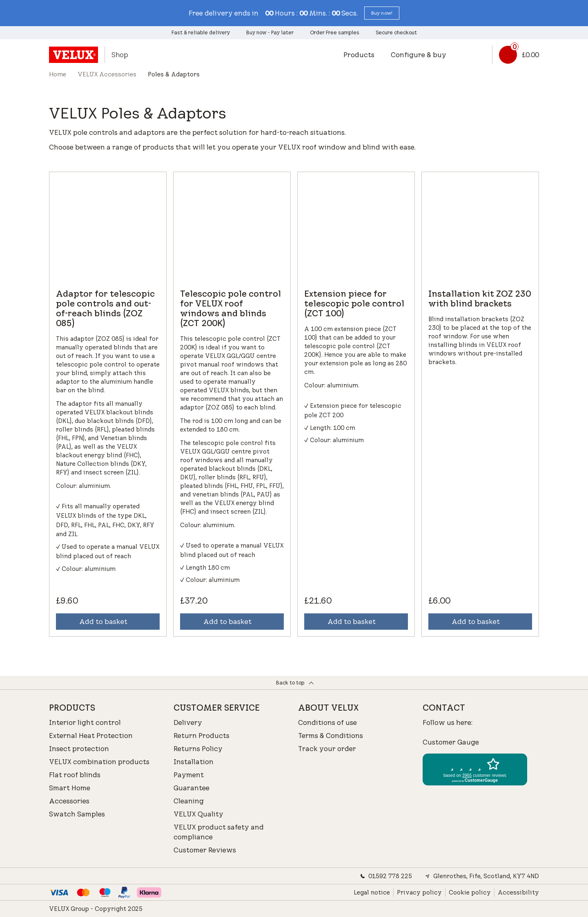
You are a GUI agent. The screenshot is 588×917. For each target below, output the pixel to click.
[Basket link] (516, 55)
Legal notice (372, 892)
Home (58, 74)
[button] (382, 13)
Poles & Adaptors (174, 74)
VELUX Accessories (107, 74)
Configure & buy (419, 55)
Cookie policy (470, 892)
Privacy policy (419, 892)
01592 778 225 (386, 876)
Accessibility (518, 892)
